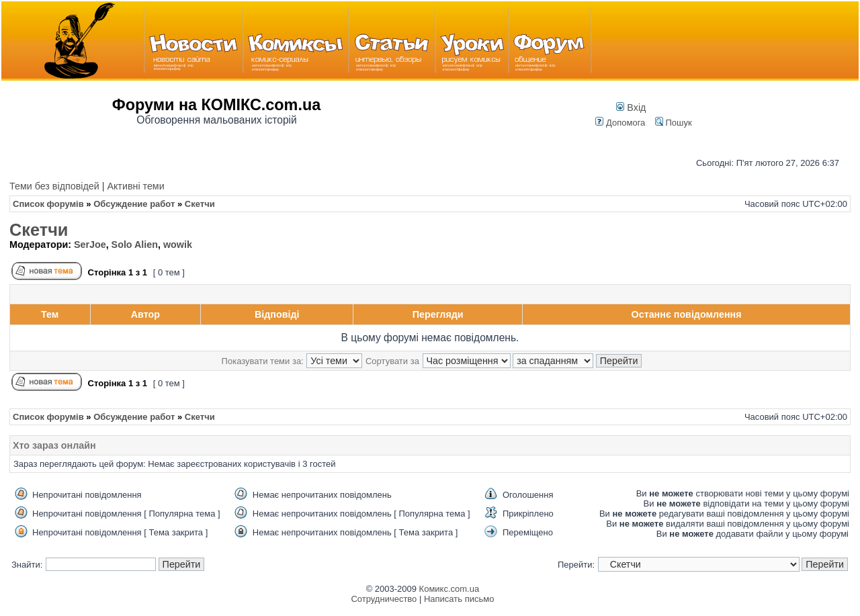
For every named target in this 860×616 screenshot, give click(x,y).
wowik (178, 245)
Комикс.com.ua (449, 589)
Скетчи (39, 230)
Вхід (631, 107)
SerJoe (90, 245)
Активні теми (135, 186)
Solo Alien (135, 245)
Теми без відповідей (54, 186)
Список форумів (48, 204)
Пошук (674, 123)
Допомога (620, 123)
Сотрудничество (384, 599)
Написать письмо (459, 599)
